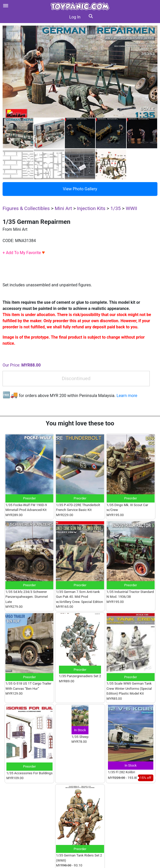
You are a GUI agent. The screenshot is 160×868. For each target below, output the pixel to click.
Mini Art (63, 208)
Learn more (127, 396)
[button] (91, 17)
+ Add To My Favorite (24, 253)
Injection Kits (91, 208)
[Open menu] (6, 6)
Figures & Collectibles (26, 208)
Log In (75, 17)
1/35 (116, 208)
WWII (131, 208)
